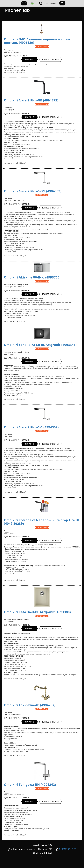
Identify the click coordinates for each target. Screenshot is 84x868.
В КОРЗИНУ (30, 59)
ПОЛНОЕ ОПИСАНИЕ (50, 59)
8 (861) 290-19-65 (48, 3)
